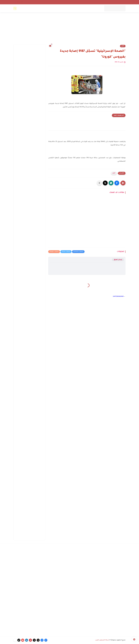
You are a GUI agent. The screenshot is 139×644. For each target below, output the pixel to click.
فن (37, 8)
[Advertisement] (69, 30)
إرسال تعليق (118, 260)
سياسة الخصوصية (92, 2)
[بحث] (15, 8)
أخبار (123, 46)
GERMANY (59, 8)
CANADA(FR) (68, 8)
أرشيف (116, 2)
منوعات (42, 8)
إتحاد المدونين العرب (105, 2)
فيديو (33, 8)
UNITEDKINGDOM (95, 8)
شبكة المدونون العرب (102, 640)
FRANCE (77, 8)
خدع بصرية (50, 8)
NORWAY (84, 8)
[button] (117, 183)
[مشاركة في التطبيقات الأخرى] (99, 183)
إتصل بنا (122, 2)
